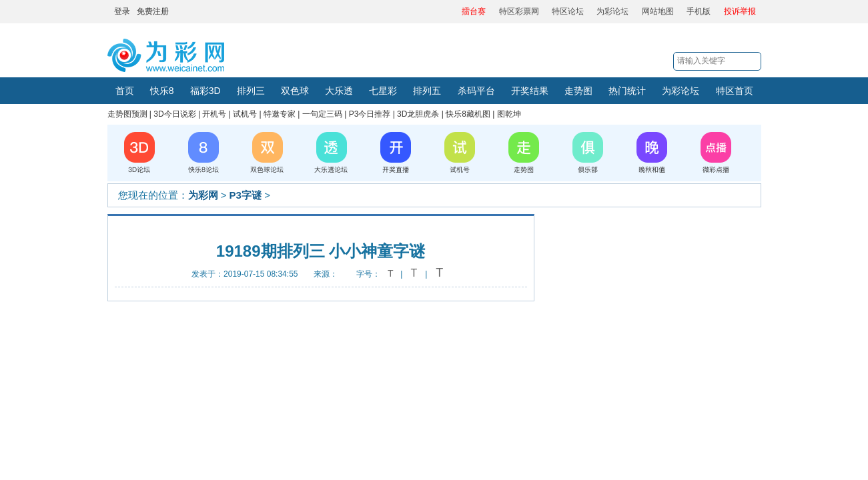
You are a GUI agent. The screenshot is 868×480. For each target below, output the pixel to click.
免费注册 (153, 11)
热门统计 (627, 91)
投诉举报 (740, 11)
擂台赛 (474, 11)
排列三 (251, 91)
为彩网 (203, 195)
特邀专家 (280, 114)
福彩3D (205, 91)
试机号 (245, 114)
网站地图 (658, 11)
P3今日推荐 (370, 114)
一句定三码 (322, 114)
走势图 (578, 91)
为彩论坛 (612, 11)
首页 (125, 91)
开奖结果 (530, 91)
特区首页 (735, 91)
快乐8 (162, 91)
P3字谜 (246, 195)
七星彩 (383, 91)
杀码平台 (476, 91)
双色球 (295, 91)
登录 (122, 11)
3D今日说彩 (174, 114)
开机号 (214, 114)
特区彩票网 (519, 11)
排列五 (427, 91)
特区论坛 (568, 11)
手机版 (699, 11)
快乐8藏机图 (468, 114)
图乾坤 (509, 114)
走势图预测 (127, 114)
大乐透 (339, 91)
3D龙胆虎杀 (418, 114)
